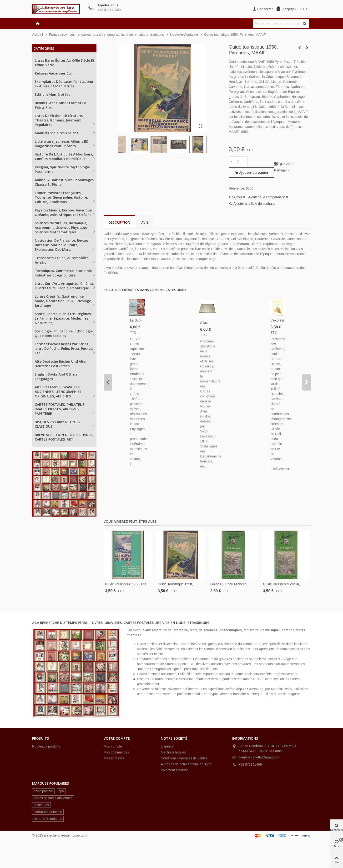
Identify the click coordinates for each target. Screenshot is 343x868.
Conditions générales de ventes (184, 758)
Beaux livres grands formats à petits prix (61, 105)
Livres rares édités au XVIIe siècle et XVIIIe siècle (65, 63)
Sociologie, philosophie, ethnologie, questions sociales (64, 333)
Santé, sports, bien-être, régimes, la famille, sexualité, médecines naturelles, (63, 318)
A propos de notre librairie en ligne (186, 764)
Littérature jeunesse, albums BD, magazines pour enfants (62, 144)
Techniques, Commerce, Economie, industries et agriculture (64, 273)
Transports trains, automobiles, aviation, (62, 260)
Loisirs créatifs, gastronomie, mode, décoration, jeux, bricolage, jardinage (63, 301)
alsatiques (41, 805)
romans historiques (48, 819)
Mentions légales (173, 752)
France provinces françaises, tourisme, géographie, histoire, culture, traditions (61, 197)
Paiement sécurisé (174, 770)
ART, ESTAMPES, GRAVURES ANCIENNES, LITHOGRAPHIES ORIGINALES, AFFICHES (58, 392)
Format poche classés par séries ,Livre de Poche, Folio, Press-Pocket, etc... (64, 349)
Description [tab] (119, 222)
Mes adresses (114, 758)
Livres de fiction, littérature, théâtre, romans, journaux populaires (59, 120)
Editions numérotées (52, 94)
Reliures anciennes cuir (54, 73)
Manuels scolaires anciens (56, 133)
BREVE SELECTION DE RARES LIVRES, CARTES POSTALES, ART (64, 437)
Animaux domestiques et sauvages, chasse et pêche (65, 182)
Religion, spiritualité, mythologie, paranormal (63, 169)
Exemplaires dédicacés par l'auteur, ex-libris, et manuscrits (65, 84)
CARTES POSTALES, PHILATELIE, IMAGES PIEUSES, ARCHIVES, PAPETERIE (60, 409)
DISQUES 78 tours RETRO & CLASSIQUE (57, 424)
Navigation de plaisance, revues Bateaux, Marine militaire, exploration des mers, (62, 245)
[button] (108, 382)
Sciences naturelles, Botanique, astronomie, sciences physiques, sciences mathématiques (62, 228)
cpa (61, 791)
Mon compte (113, 746)
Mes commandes (116, 752)
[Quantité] (238, 161)
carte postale (43, 791)
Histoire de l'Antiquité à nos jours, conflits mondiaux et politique (64, 156)
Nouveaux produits (46, 746)
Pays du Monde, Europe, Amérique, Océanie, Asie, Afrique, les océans (64, 212)
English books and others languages (56, 376)
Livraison (167, 746)
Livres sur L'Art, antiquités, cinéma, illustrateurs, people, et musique (64, 286)
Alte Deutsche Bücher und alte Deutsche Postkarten (60, 364)
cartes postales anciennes (53, 798)
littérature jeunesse (48, 812)
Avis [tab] (145, 222)
